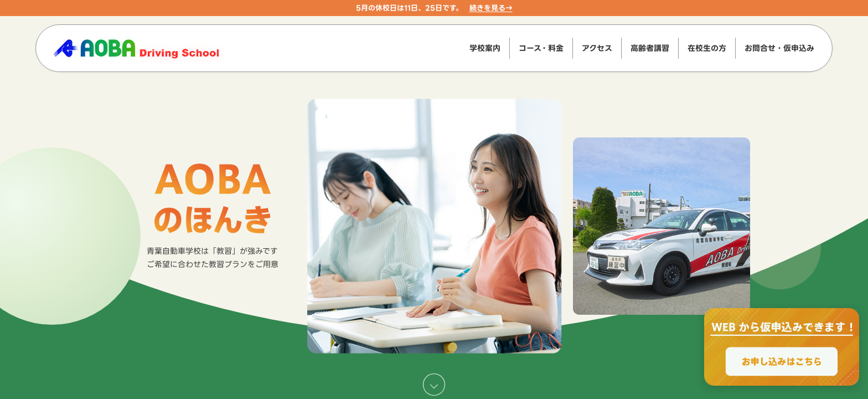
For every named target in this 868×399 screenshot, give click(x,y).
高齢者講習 (650, 48)
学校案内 (485, 48)
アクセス (597, 48)
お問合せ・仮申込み (779, 48)
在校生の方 (707, 48)
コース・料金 (541, 48)
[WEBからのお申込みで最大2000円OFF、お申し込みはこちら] (782, 347)
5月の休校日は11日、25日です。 (409, 8)
